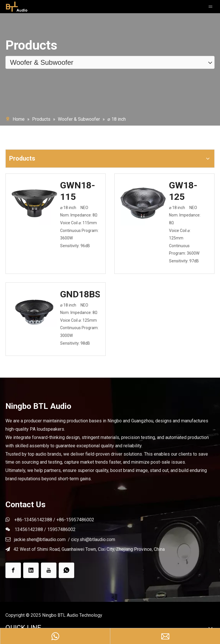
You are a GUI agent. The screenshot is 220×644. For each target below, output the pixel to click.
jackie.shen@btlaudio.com (40, 539)
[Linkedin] (31, 570)
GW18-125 (183, 191)
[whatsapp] (66, 570)
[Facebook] (13, 570)
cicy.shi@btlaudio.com (93, 539)
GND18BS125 (80, 294)
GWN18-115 (78, 191)
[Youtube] (49, 570)
